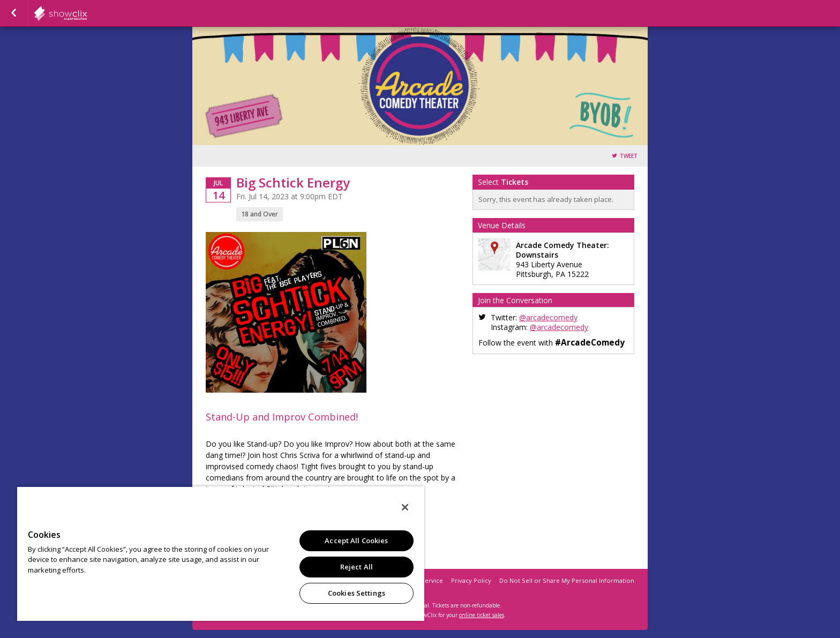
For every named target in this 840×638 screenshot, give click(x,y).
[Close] (405, 507)
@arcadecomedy (548, 317)
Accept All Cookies (356, 541)
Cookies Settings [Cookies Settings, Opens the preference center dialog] (357, 593)
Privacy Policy (471, 580)
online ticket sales (482, 615)
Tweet (629, 156)
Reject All (357, 567)
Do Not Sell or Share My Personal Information (567, 580)
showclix (87, 13)
